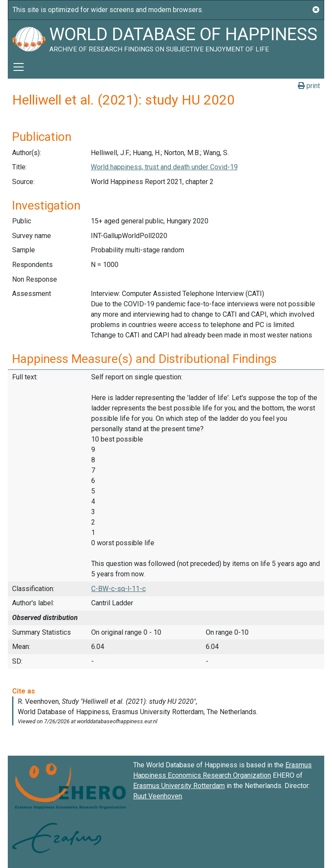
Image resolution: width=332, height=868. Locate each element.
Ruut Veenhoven (158, 796)
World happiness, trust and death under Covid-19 (164, 167)
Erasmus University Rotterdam (179, 786)
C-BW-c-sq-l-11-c (118, 589)
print (309, 86)
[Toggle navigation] (19, 67)
